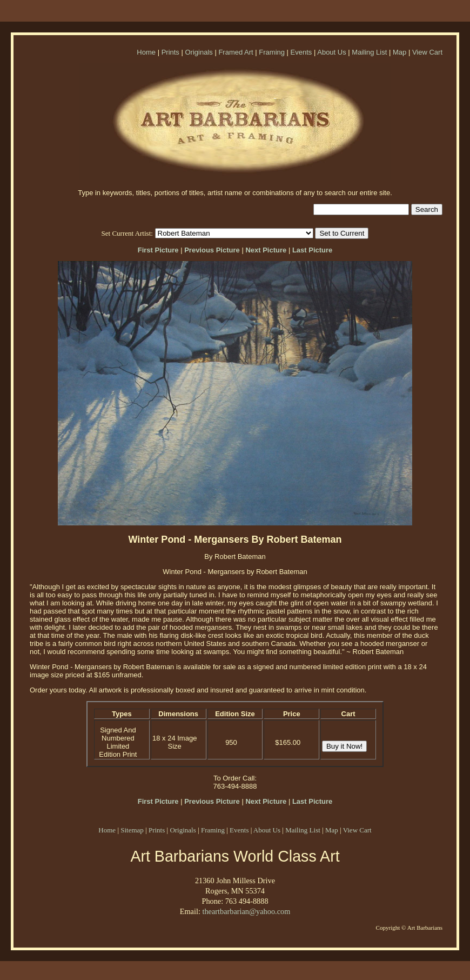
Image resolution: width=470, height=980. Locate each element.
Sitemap (132, 830)
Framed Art (236, 52)
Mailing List (369, 52)
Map (399, 52)
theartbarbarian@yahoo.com (246, 911)
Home (146, 52)
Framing (272, 52)
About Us (331, 52)
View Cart (427, 52)
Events (301, 52)
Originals (199, 52)
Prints (170, 52)
